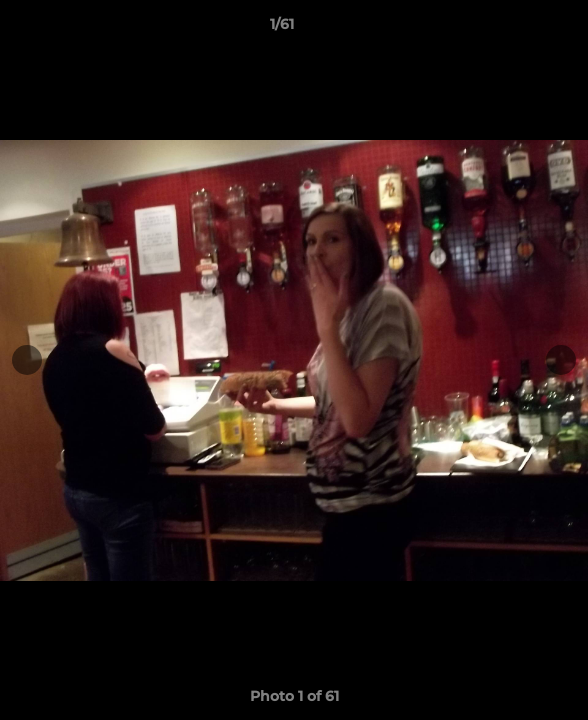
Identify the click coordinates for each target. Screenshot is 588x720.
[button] (516, 29)
